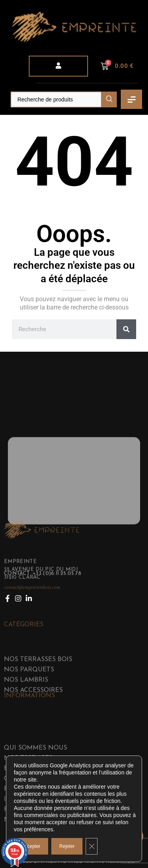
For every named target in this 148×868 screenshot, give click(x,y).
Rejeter (67, 846)
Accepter (31, 846)
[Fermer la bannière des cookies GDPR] (92, 846)
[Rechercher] (126, 329)
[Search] (64, 99)
